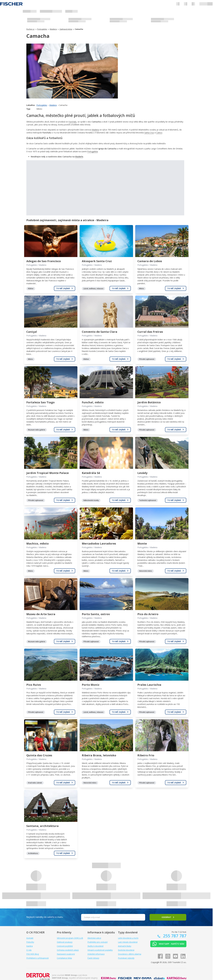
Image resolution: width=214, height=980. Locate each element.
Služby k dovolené (95, 946)
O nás (29, 950)
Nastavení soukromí (66, 954)
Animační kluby (125, 946)
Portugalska (93, 151)
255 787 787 (174, 936)
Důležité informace (96, 954)
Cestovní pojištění (65, 946)
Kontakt (30, 938)
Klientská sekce (94, 938)
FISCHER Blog (33, 954)
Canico (159, 133)
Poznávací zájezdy (126, 958)
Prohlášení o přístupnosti (38, 958)
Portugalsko (42, 105)
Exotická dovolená (126, 950)
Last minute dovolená (128, 942)
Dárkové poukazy (65, 942)
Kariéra (30, 946)
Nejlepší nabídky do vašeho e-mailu (45, 917)
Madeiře (79, 157)
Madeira (53, 105)
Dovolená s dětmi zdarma (130, 954)
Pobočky (30, 942)
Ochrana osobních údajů (68, 950)
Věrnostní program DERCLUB (70, 938)
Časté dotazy (93, 958)
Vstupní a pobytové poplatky (100, 950)
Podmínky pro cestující (98, 942)
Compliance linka (64, 958)
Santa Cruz (149, 133)
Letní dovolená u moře (128, 938)
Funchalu (72, 122)
